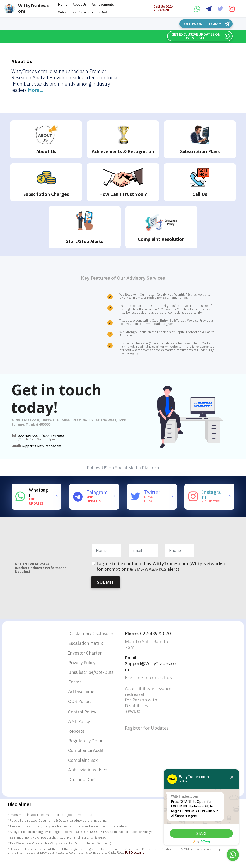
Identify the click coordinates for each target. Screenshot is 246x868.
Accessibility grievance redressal (148, 693)
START (197, 833)
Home (63, 5)
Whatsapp (39, 492)
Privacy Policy (83, 664)
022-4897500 (54, 435)
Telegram (97, 492)
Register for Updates (147, 729)
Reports (77, 735)
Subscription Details (74, 12)
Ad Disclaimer (83, 694)
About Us (80, 5)
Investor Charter (87, 654)
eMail (103, 12)
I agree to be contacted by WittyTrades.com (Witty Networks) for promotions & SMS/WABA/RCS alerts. (161, 566)
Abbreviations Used (90, 776)
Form (74, 684)
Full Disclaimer (135, 859)
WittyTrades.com (37, 8)
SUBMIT (106, 582)
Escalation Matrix (87, 643)
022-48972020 (29, 435)
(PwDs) (132, 713)
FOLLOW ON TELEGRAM (207, 24)
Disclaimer (80, 633)
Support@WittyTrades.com (41, 445)
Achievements (103, 5)
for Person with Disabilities (141, 704)
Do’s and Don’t (84, 786)
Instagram (211, 494)
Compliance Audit (88, 755)
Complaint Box (84, 766)
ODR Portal (80, 704)
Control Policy (84, 715)
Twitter (152, 492)
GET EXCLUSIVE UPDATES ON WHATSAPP (201, 36)
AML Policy (80, 725)
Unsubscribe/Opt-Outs (91, 674)
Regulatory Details (89, 745)
